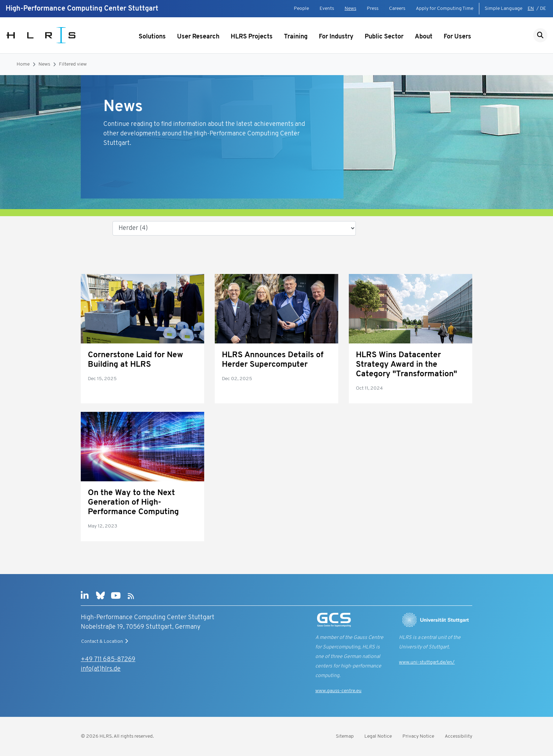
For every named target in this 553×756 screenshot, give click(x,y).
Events (327, 9)
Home (23, 64)
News (350, 9)
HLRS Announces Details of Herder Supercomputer (273, 360)
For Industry (336, 37)
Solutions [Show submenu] (152, 37)
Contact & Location (105, 641)
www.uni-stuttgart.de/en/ (427, 662)
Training (296, 37)
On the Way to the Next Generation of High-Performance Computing (133, 503)
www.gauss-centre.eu (338, 691)
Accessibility (458, 736)
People (301, 9)
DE (543, 9)
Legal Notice (378, 736)
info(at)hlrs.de (101, 669)
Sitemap (345, 736)
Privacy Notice (418, 736)
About (424, 37)
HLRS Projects (252, 37)
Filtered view (73, 64)
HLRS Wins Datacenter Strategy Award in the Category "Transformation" (406, 365)
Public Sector (384, 37)
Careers (397, 9)
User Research (198, 37)
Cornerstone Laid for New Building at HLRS (135, 360)
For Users (457, 37)
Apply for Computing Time (445, 9)
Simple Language (503, 9)
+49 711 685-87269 (108, 660)
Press (373, 9)
